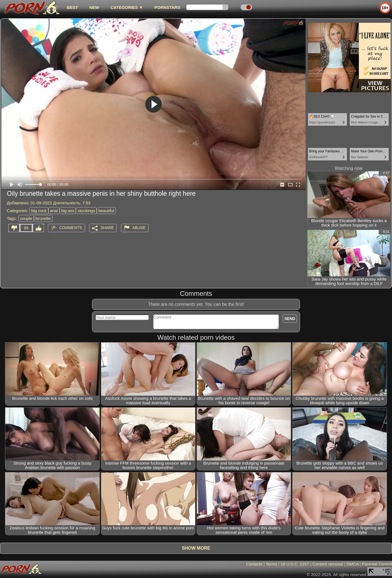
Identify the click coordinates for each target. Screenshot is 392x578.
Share (107, 228)
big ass (68, 211)
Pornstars (168, 7)
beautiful (106, 211)
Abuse (139, 228)
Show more (196, 548)
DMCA (352, 564)
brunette (43, 218)
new (94, 7)
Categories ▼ (127, 7)
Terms (271, 564)
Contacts (254, 564)
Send (290, 319)
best (72, 7)
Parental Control (377, 564)
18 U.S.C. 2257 (295, 564)
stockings (86, 211)
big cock (39, 211)
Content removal (328, 564)
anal (54, 211)
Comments (71, 228)
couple (26, 218)
